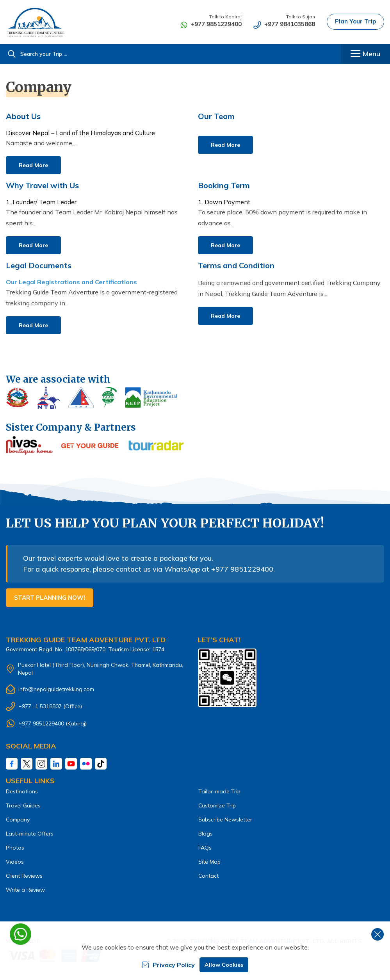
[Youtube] (71, 764)
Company (18, 820)
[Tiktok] (101, 764)
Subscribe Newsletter (225, 820)
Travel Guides (23, 805)
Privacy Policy (168, 965)
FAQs (205, 848)
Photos (15, 848)
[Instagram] (41, 764)
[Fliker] (86, 764)
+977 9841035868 (290, 24)
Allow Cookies (224, 965)
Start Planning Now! (50, 598)
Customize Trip (217, 805)
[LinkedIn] (56, 764)
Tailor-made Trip (219, 791)
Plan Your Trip (355, 21)
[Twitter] (27, 764)
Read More (33, 165)
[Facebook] (12, 764)
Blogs (206, 834)
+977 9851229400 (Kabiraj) (53, 723)
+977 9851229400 (216, 24)
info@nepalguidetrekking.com (56, 689)
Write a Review (25, 890)
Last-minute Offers (30, 834)
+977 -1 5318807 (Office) (50, 706)
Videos (15, 862)
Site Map (209, 862)
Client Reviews (24, 876)
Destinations (22, 791)
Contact (208, 876)
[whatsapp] (20, 934)
